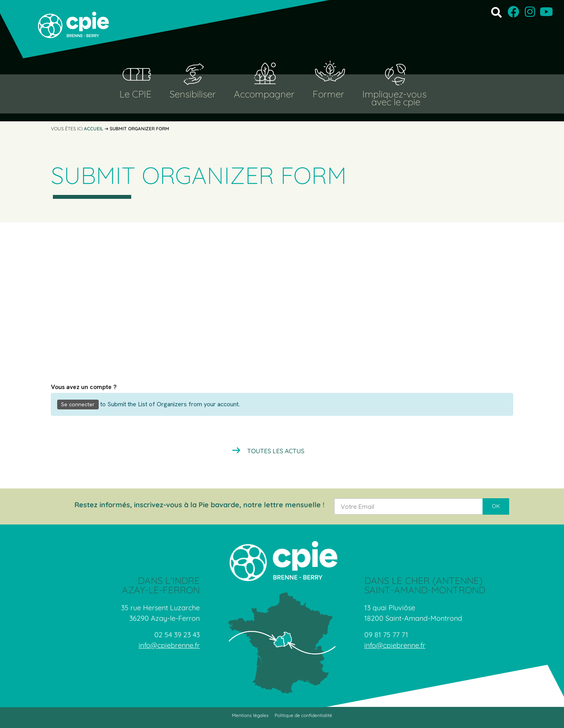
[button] (496, 12)
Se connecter (78, 404)
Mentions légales (250, 715)
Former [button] (328, 94)
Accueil (94, 129)
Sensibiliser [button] (193, 94)
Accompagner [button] (264, 94)
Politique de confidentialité (303, 715)
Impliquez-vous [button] (394, 94)
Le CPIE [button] (136, 94)
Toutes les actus (276, 451)
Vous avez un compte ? (84, 387)
